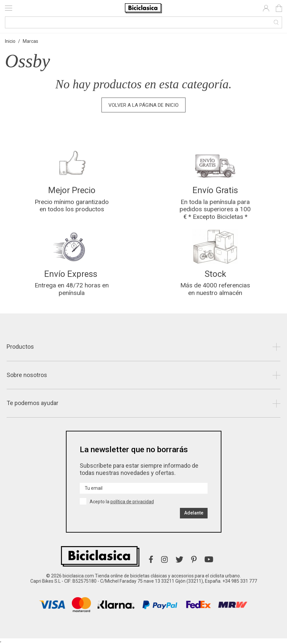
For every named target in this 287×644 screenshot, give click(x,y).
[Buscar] (143, 22)
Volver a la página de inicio (143, 105)
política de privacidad (132, 502)
